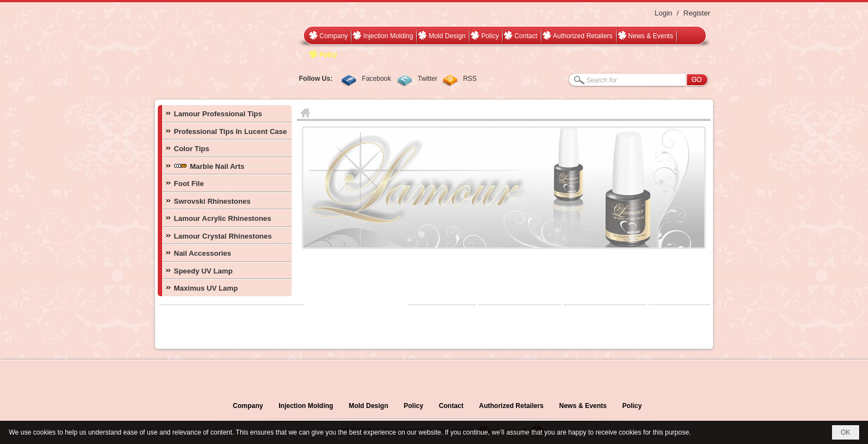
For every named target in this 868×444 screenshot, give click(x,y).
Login (663, 13)
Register (697, 13)
